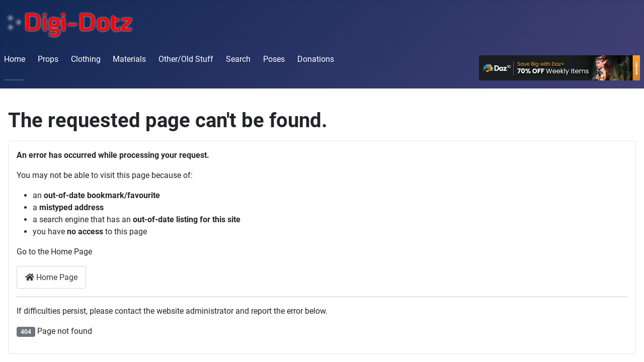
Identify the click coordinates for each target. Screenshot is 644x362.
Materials (129, 59)
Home (15, 59)
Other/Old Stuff (186, 59)
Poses (274, 59)
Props (48, 59)
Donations (316, 59)
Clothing (86, 59)
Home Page (51, 277)
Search (238, 59)
